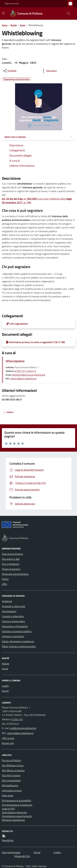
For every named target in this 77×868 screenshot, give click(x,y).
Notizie (5, 664)
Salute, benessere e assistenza (18, 641)
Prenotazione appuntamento (17, 816)
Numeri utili (8, 743)
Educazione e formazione (15, 626)
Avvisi (23, 25)
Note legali (8, 795)
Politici (5, 579)
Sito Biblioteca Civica (13, 765)
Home (5, 25)
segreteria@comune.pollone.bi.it (29, 375)
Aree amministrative (12, 554)
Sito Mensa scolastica (13, 770)
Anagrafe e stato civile (14, 606)
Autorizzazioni (9, 611)
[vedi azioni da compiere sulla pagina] (49, 71)
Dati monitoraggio (11, 852)
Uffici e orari (8, 738)
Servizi (37, 852)
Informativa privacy (12, 790)
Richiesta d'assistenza (13, 820)
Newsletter (8, 840)
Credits (57, 852)
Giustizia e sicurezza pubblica (17, 631)
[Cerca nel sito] (67, 13)
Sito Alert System (11, 775)
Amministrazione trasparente (17, 805)
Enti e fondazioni (11, 564)
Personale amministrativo (15, 574)
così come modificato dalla (37, 201)
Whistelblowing (10, 785)
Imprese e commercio (13, 636)
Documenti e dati (11, 559)
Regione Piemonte (12, 4)
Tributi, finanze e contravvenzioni (19, 646)
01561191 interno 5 (25, 371)
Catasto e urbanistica (13, 616)
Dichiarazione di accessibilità (16, 800)
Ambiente (7, 601)
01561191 (17, 719)
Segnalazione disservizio (14, 812)
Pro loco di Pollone (11, 760)
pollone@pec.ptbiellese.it (23, 378)
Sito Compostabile (11, 780)
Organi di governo (11, 569)
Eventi (5, 691)
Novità (14, 25)
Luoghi (5, 686)
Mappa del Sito (22, 856)
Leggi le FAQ (8, 809)
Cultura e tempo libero (13, 621)
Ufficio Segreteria (15, 361)
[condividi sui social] (9, 71)
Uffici (4, 584)
